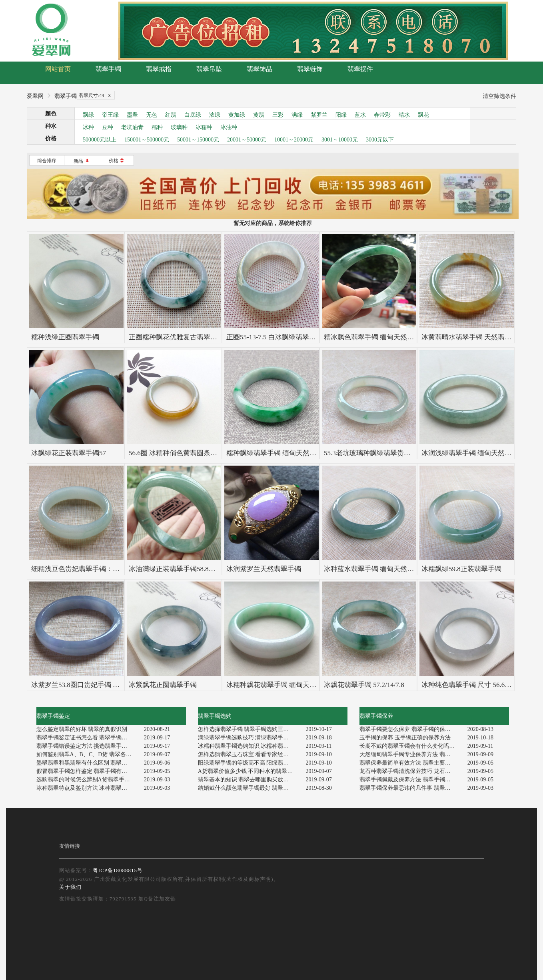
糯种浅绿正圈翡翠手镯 (65, 337)
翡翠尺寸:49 (97, 95)
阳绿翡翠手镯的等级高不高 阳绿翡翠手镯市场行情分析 (249, 763)
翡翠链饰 (310, 69)
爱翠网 (35, 96)
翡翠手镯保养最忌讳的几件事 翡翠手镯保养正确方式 (410, 788)
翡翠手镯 (108, 69)
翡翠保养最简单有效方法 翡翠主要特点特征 (410, 763)
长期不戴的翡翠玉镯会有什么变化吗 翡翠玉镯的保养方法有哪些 (410, 746)
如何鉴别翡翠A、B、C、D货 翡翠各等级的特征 (87, 754)
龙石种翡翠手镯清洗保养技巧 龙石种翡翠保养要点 (410, 771)
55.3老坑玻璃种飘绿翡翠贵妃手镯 (374, 453)
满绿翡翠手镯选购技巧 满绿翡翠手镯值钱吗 (249, 738)
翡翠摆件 (360, 69)
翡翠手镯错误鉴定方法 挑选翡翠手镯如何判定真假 (87, 746)
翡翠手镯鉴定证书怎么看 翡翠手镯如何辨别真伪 (87, 738)
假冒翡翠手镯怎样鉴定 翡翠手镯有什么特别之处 (87, 771)
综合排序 (47, 161)
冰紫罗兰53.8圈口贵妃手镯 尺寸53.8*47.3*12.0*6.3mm (111, 685)
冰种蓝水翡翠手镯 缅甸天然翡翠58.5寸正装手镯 (395, 569)
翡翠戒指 (159, 69)
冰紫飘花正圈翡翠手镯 (163, 685)
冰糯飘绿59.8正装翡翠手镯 (461, 569)
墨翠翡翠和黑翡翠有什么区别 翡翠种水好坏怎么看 (87, 763)
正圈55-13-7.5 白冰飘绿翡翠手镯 (274, 337)
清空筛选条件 (499, 96)
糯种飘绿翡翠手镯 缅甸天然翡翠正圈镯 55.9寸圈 (298, 453)
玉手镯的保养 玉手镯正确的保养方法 (405, 738)
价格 (117, 161)
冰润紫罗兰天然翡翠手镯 (264, 569)
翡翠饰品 (260, 69)
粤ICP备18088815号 (118, 870)
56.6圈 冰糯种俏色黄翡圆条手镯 (176, 453)
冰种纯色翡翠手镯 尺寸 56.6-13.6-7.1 (476, 685)
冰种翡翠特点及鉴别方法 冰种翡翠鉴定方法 (87, 788)
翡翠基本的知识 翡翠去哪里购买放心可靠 (249, 780)
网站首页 (58, 69)
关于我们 (70, 887)
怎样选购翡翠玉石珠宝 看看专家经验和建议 (249, 754)
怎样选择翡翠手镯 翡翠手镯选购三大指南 (249, 729)
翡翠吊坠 (209, 69)
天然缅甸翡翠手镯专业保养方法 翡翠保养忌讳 (410, 754)
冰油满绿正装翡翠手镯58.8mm (174, 569)
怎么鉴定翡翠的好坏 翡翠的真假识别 (82, 729)
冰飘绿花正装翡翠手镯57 (69, 453)
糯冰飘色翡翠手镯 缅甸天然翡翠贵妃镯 (382, 337)
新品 (82, 161)
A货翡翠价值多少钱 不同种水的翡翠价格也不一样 (249, 771)
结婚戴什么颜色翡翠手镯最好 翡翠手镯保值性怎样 (249, 788)
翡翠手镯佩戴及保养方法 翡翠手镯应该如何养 (410, 780)
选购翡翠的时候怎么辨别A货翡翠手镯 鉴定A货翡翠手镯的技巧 (87, 780)
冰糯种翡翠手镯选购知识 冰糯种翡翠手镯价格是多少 (249, 746)
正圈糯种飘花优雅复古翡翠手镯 (176, 337)
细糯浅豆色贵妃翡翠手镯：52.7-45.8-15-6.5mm (100, 569)
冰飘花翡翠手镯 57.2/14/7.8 (364, 685)
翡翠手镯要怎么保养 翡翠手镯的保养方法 (410, 729)
